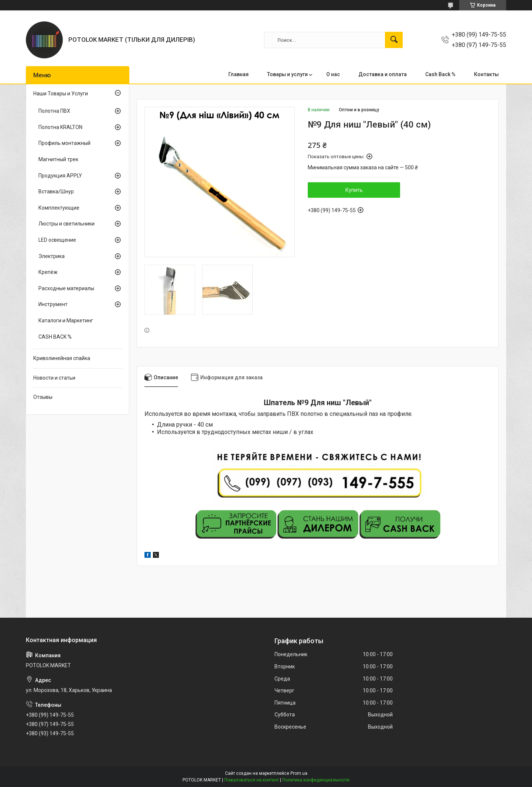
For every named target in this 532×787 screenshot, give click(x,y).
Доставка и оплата (383, 74)
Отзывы (43, 397)
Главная (238, 74)
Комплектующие (59, 208)
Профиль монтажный (64, 143)
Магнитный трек (58, 159)
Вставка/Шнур (56, 191)
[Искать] (394, 40)
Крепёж (48, 272)
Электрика (52, 256)
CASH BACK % (55, 337)
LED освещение (57, 240)
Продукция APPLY (60, 176)
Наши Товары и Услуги (61, 94)
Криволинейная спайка (62, 358)
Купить (354, 190)
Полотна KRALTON (60, 127)
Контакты (486, 74)
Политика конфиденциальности (316, 780)
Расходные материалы (66, 288)
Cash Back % (440, 74)
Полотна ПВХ (54, 111)
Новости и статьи (54, 378)
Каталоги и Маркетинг (66, 320)
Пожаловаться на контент (252, 780)
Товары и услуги (287, 74)
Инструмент (53, 304)
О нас (333, 74)
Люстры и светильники (66, 224)
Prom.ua (299, 773)
